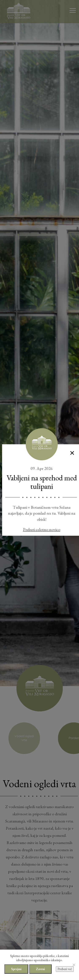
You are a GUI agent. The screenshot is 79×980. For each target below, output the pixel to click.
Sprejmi (16, 969)
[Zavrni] (74, 965)
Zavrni (40, 969)
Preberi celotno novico (42, 529)
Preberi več (65, 969)
